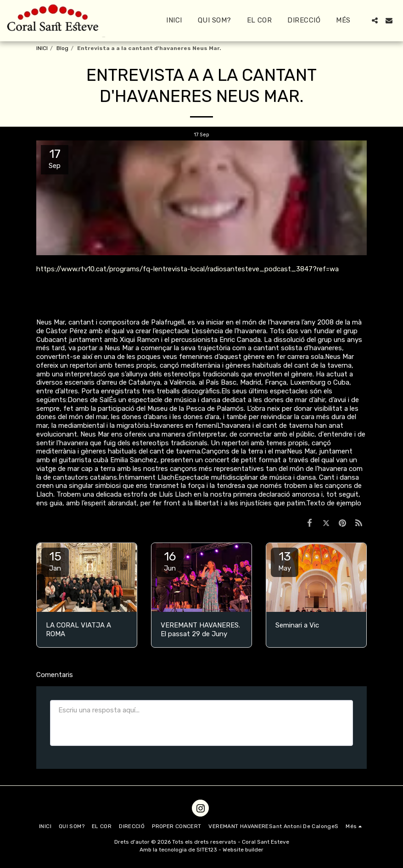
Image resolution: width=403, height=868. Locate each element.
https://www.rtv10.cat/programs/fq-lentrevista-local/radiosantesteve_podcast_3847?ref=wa (188, 269)
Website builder (243, 850)
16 (170, 561)
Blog (62, 48)
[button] (375, 20)
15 (55, 561)
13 (285, 561)
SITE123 (207, 850)
